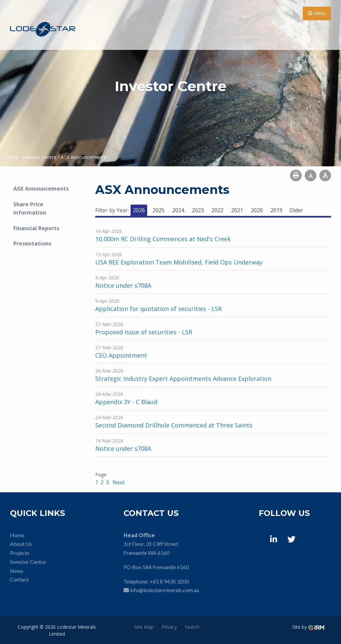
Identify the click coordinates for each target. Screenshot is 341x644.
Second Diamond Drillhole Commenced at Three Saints (174, 425)
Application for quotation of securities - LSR (159, 309)
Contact (19, 579)
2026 (139, 210)
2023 (198, 210)
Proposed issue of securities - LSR (144, 332)
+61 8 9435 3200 (169, 581)
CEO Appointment (121, 355)
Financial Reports (36, 228)
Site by (308, 627)
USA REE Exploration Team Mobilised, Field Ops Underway (179, 262)
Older (296, 210)
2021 (237, 210)
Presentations (32, 243)
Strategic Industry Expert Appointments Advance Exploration (183, 379)
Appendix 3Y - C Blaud (126, 402)
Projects (20, 553)
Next (118, 482)
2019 (276, 210)
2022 (217, 210)
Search (192, 627)
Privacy (169, 627)
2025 (159, 210)
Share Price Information (30, 209)
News (17, 571)
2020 (257, 210)
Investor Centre (28, 562)
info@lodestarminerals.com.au (165, 590)
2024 (178, 210)
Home (17, 535)
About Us (21, 544)
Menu (317, 13)
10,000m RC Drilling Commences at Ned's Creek (163, 239)
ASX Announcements (41, 189)
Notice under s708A (123, 285)
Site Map (144, 627)
